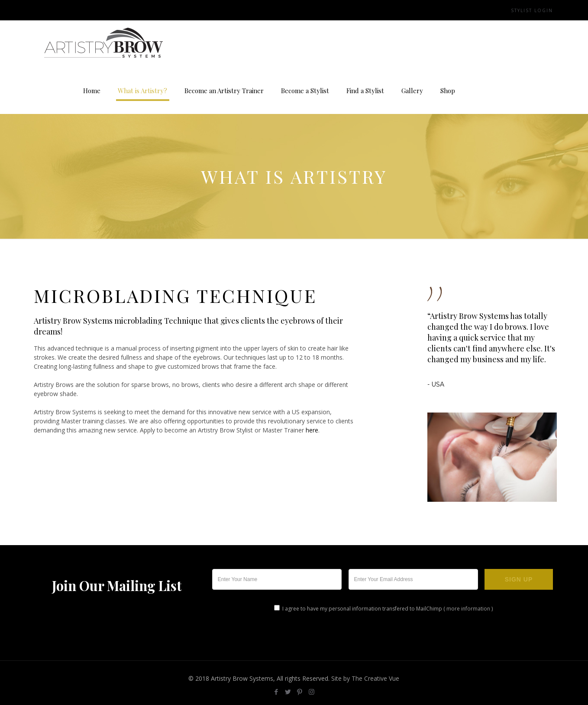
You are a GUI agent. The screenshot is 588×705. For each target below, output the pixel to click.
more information (468, 609)
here (312, 430)
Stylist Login (532, 10)
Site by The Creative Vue (365, 678)
